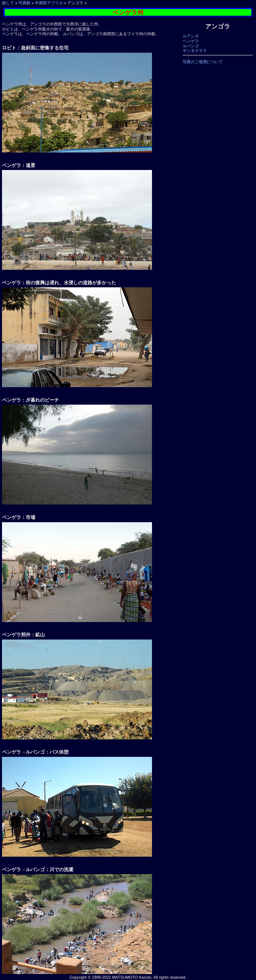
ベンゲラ (191, 41)
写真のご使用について (203, 62)
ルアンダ (191, 36)
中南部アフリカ (49, 3)
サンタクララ (195, 51)
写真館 (24, 3)
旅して (8, 3)
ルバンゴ (191, 46)
